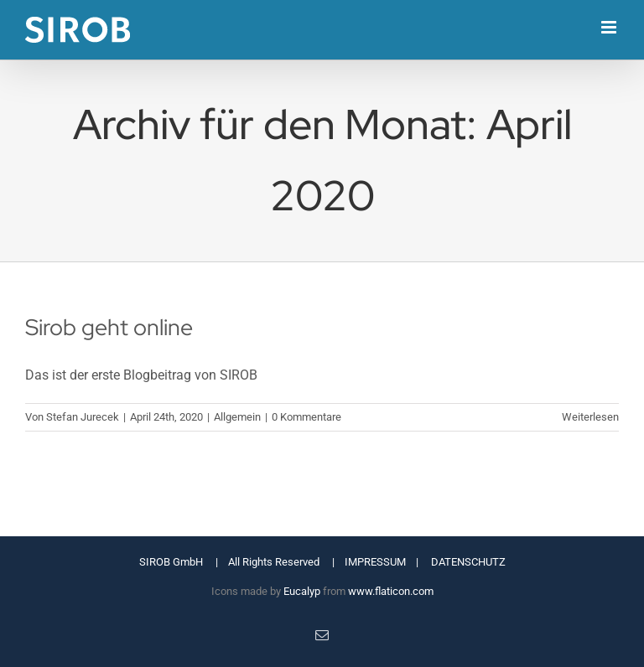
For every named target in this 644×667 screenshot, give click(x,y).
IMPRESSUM (375, 562)
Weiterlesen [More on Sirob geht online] (590, 417)
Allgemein (237, 417)
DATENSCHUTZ (468, 562)
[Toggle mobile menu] (610, 27)
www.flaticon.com (391, 591)
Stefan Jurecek (83, 417)
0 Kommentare (306, 417)
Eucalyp (302, 591)
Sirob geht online (109, 327)
